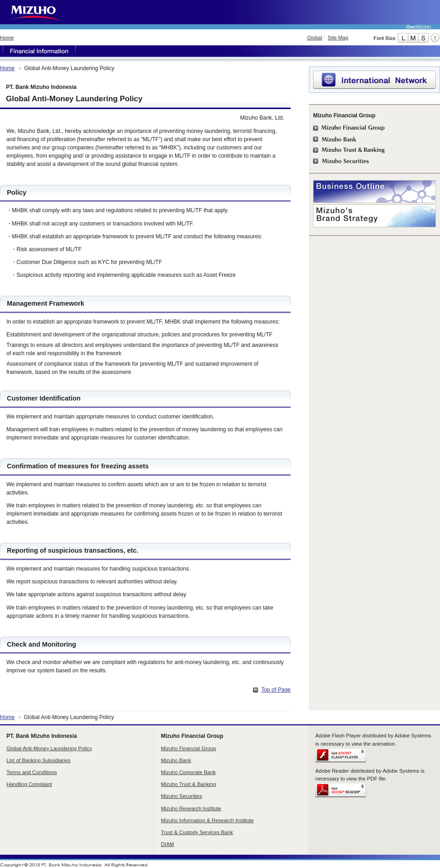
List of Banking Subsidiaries (38, 760)
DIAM (167, 844)
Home (7, 38)
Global (315, 38)
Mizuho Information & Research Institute (207, 820)
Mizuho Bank (176, 760)
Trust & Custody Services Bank (197, 832)
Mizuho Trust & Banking (188, 784)
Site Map (338, 38)
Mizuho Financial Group (188, 748)
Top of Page (276, 690)
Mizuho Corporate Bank (188, 772)
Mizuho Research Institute (191, 808)
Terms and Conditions (32, 772)
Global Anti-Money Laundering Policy (49, 748)
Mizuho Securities (181, 796)
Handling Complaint (29, 784)
